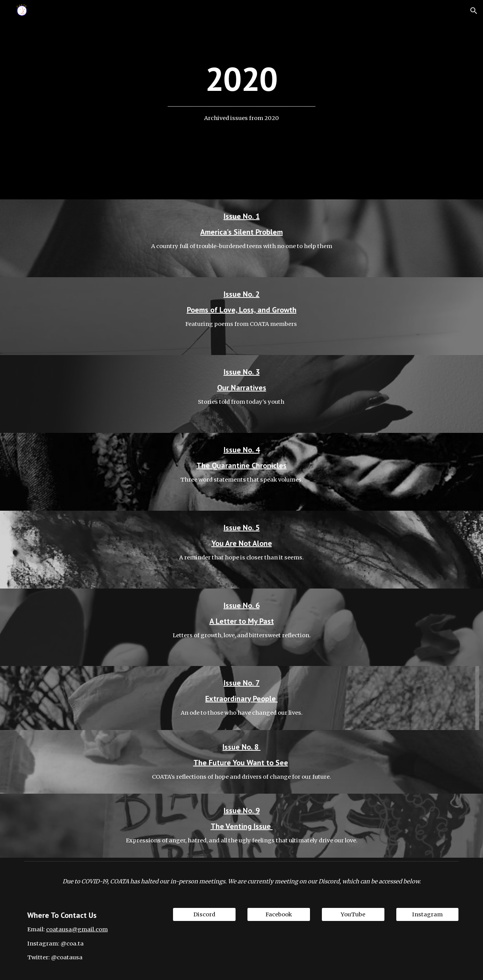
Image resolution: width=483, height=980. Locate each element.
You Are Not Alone (242, 543)
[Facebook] (279, 915)
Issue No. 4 (242, 450)
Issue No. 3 (242, 372)
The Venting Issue (242, 826)
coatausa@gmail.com (77, 929)
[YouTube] (353, 915)
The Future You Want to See (241, 763)
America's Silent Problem (241, 232)
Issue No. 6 (242, 605)
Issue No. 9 (242, 811)
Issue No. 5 (242, 528)
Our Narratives (242, 388)
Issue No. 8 (241, 747)
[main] (241, 100)
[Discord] (204, 915)
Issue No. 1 (242, 216)
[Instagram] (428, 915)
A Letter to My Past (242, 621)
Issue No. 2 (242, 294)
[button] (474, 11)
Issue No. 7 (242, 683)
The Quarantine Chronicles (241, 465)
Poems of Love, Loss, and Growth (242, 310)
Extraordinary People (241, 699)
